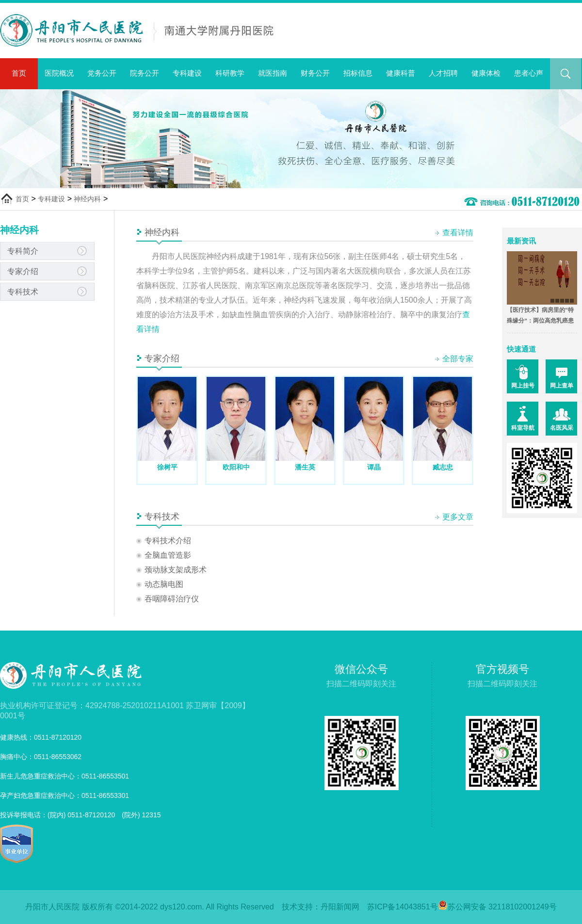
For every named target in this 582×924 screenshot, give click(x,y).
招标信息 (358, 73)
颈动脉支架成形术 (176, 570)
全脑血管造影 (168, 555)
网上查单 (562, 386)
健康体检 (486, 73)
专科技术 (23, 292)
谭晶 (374, 467)
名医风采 (562, 428)
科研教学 (230, 73)
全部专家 (458, 359)
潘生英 (305, 467)
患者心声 (529, 73)
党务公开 (102, 73)
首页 (19, 73)
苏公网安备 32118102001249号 (497, 907)
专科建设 (187, 73)
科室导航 (523, 428)
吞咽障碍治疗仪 (172, 599)
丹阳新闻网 (340, 907)
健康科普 (401, 73)
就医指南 (273, 73)
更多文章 (458, 517)
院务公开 (145, 73)
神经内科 (87, 199)
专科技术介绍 (168, 541)
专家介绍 (23, 271)
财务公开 (315, 73)
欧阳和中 (236, 467)
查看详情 (458, 233)
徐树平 (167, 467)
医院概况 (59, 73)
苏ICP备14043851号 (403, 907)
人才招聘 (443, 73)
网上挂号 (523, 386)
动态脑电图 (164, 584)
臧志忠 (443, 467)
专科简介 (23, 251)
